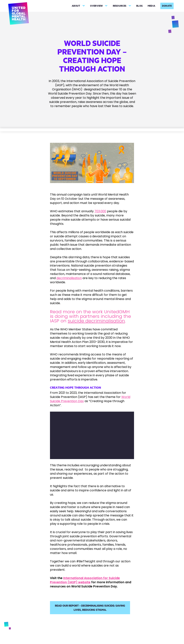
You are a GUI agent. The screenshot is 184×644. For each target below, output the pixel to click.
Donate (167, 6)
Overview (96, 6)
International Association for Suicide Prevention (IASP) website (85, 580)
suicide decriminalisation (96, 321)
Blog (139, 6)
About (76, 6)
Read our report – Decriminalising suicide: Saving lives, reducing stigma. (90, 608)
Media (152, 6)
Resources (120, 6)
